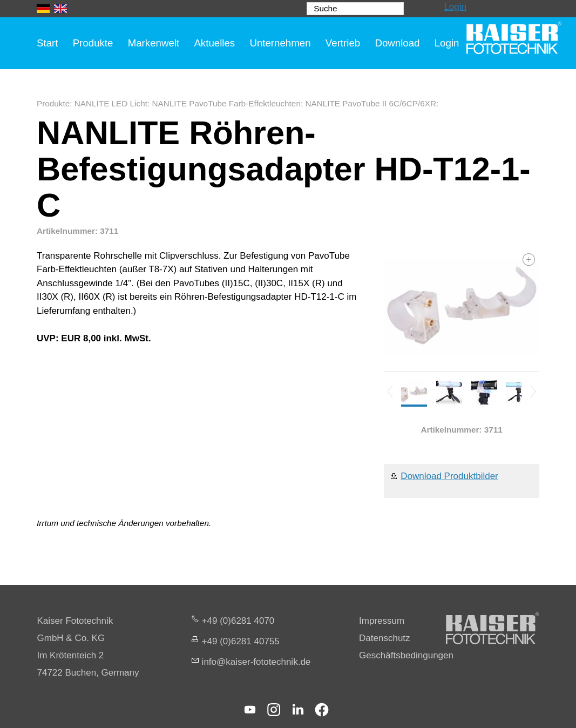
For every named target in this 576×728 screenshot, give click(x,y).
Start (47, 43)
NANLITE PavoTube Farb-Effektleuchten (226, 103)
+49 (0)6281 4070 (238, 621)
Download (397, 43)
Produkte (93, 43)
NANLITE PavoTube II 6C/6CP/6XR (371, 103)
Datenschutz (385, 638)
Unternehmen (280, 43)
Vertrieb (343, 43)
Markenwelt (154, 43)
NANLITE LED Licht (111, 103)
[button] (250, 710)
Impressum (382, 621)
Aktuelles (214, 43)
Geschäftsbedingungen (406, 655)
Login (455, 7)
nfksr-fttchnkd (256, 662)
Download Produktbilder (449, 476)
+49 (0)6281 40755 (241, 641)
